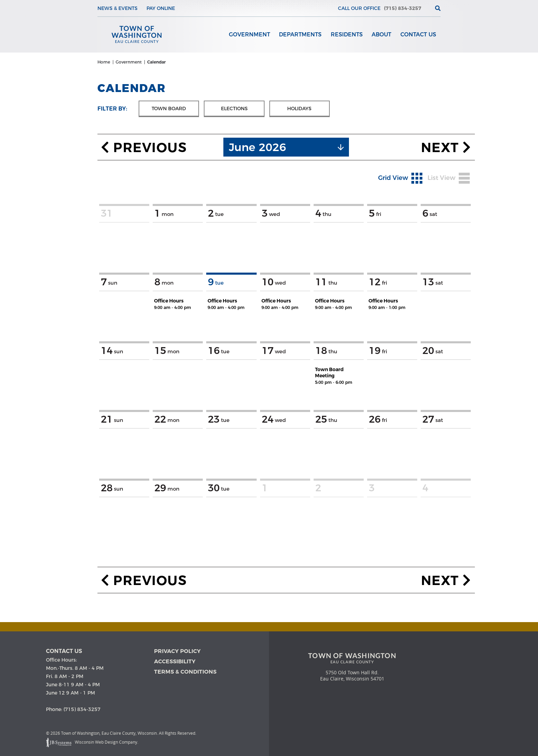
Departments (301, 35)
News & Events (118, 8)
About (382, 35)
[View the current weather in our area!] (426, 8)
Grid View (400, 180)
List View (449, 180)
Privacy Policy (177, 652)
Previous (144, 149)
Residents (347, 35)
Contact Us (418, 35)
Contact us (64, 652)
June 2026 (258, 149)
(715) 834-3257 (403, 8)
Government (250, 35)
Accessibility (175, 662)
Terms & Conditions (185, 672)
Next (446, 149)
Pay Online (161, 8)
